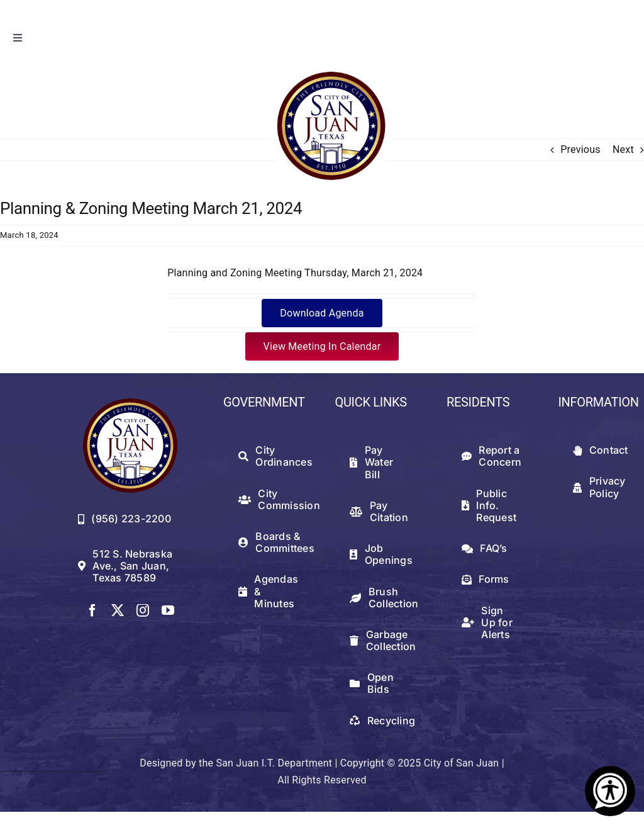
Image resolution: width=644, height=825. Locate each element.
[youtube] (168, 610)
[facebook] (92, 610)
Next (623, 149)
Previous (580, 149)
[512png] (130, 403)
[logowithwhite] (331, 68)
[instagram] (143, 610)
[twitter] (118, 610)
